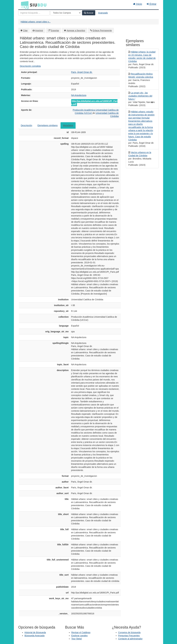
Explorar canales (79, 636)
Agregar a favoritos (76, 30)
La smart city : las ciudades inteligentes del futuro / (140, 96)
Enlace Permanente (102, 30)
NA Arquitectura (79, 95)
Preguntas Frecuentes (129, 636)
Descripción (26, 125)
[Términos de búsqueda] (34, 13)
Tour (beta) (77, 639)
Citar (25, 30)
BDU (24, 5)
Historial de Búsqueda (35, 632)
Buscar (89, 13)
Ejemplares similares (48, 125)
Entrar (152, 4)
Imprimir (39, 30)
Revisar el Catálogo (81, 632)
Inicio (138, 4)
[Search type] (66, 13)
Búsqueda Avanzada (34, 636)
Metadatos (68, 125)
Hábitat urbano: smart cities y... (36, 22)
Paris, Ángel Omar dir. (82, 72)
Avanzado (103, 13)
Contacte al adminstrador (130, 639)
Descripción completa (30, 66)
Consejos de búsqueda (129, 632)
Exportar (55, 30)
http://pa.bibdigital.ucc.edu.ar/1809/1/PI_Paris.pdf (94, 103)
